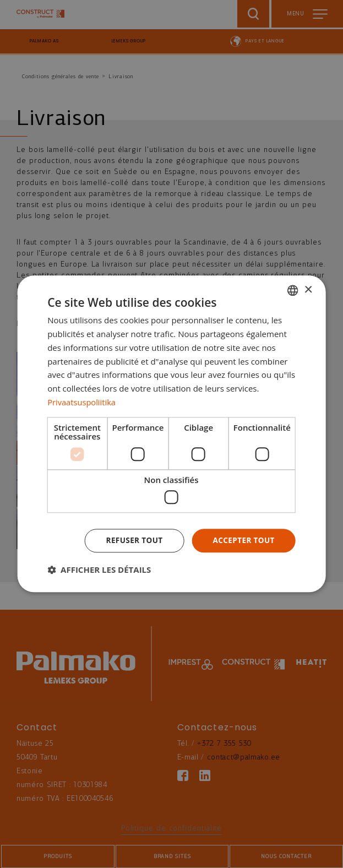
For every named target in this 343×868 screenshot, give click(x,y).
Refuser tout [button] (131, 541)
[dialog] (171, 434)
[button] (99, 570)
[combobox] (293, 290)
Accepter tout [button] (243, 541)
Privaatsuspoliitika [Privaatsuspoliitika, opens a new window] (82, 402)
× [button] (308, 289)
